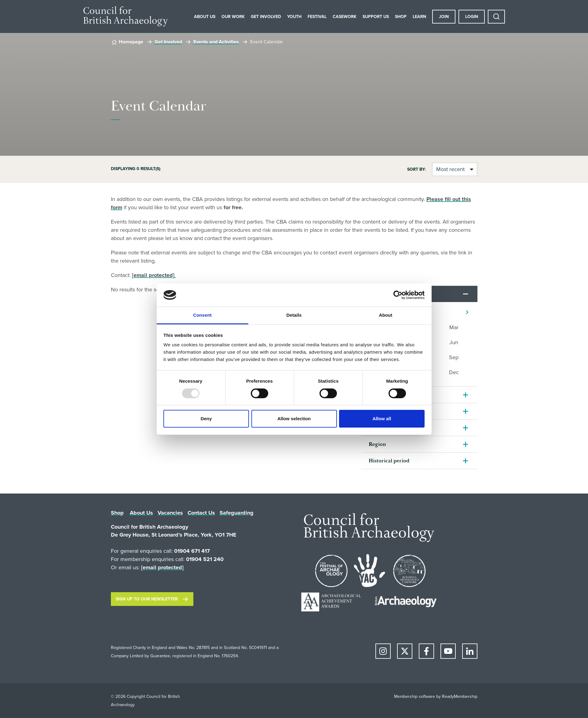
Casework (345, 17)
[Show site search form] (496, 17)
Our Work (233, 17)
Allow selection (294, 419)
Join (444, 17)
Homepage (131, 42)
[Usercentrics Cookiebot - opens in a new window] (398, 295)
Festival (317, 17)
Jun (454, 342)
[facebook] (426, 651)
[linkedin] (470, 651)
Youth (294, 17)
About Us (205, 17)
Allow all (382, 419)
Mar (454, 327)
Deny (206, 419)
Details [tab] (294, 315)
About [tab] (386, 315)
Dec (454, 372)
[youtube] (448, 651)
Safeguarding (237, 513)
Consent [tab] (202, 315)
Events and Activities (216, 42)
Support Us (376, 17)
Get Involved (266, 17)
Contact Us (201, 513)
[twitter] (405, 651)
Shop (401, 17)
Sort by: (416, 169)
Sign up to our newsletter (147, 599)
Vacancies (170, 513)
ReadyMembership (460, 696)
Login (472, 17)
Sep (454, 357)
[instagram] (383, 651)
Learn (419, 17)
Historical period (389, 461)
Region (377, 444)
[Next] (467, 312)
